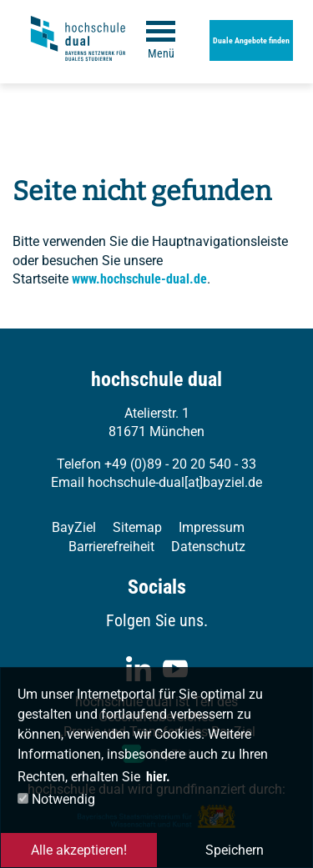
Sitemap (137, 527)
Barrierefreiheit (111, 547)
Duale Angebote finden (251, 40)
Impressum (212, 527)
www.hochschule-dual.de (139, 279)
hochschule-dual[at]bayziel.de (175, 482)
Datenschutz (208, 547)
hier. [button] (158, 777)
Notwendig (56, 799)
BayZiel (74, 527)
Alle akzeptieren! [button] (79, 850)
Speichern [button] (235, 850)
